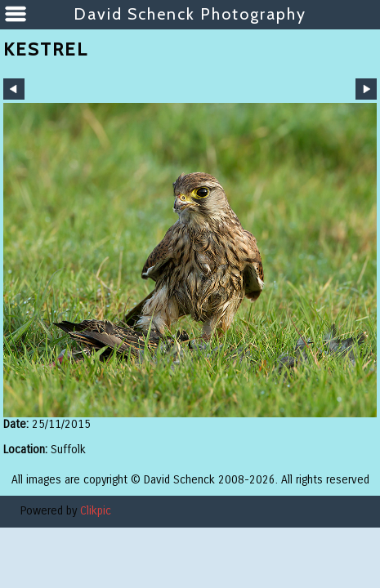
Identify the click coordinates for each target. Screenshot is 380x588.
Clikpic (96, 511)
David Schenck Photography (190, 14)
